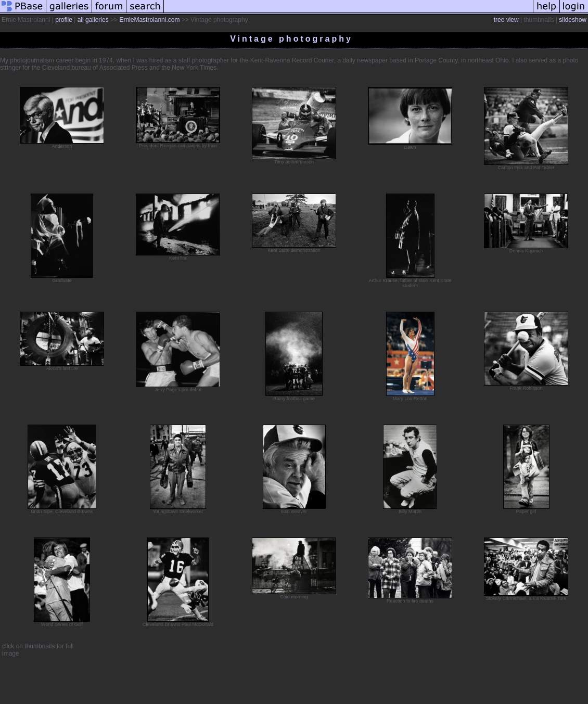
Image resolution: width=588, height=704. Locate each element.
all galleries (93, 20)
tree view (506, 20)
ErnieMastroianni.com (149, 20)
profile (64, 20)
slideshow (573, 20)
